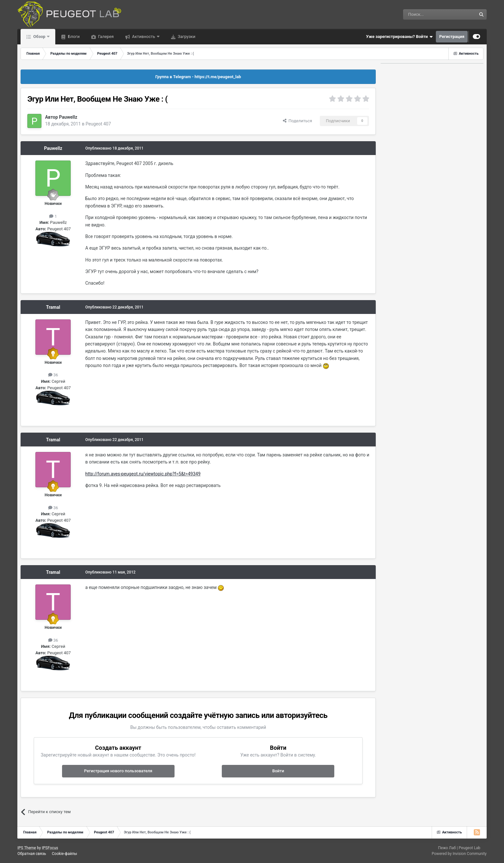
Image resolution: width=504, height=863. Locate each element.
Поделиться (297, 121)
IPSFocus (50, 848)
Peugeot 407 (98, 124)
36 (53, 375)
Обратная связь (32, 854)
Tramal (53, 307)
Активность (144, 37)
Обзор (39, 37)
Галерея (105, 37)
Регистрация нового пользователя (118, 771)
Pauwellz (68, 117)
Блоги (73, 37)
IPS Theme (27, 848)
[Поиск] (425, 14)
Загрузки (186, 37)
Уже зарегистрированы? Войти (400, 37)
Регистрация (452, 37)
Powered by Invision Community (459, 854)
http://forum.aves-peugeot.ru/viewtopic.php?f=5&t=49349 (143, 474)
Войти (278, 771)
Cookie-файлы (64, 854)
